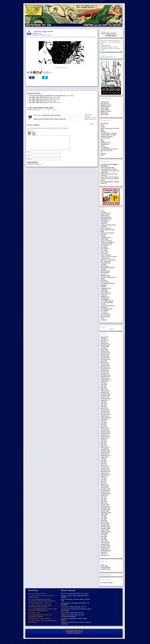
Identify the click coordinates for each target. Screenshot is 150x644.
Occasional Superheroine (108, 277)
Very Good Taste (106, 315)
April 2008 (104, 540)
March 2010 (104, 503)
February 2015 (105, 410)
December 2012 (105, 451)
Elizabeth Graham (106, 105)
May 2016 (104, 386)
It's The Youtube (105, 138)
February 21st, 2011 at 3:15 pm (52, 115)
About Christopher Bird (107, 168)
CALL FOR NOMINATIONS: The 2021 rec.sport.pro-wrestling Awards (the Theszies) (42, 600)
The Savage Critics (106, 309)
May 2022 (104, 339)
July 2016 (104, 383)
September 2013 (106, 437)
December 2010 (105, 489)
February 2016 (105, 391)
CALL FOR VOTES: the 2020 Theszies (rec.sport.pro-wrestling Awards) (40, 606)
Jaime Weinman (105, 107)
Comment (30, 131)
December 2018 (105, 359)
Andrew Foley (105, 102)
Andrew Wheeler (106, 214)
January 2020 (105, 351)
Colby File (104, 223)
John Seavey (105, 246)
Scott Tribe (104, 295)
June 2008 (104, 536)
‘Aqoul (103, 211)
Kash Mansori (105, 249)
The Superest (105, 310)
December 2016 (105, 375)
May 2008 (104, 538)
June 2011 (104, 479)
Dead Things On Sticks (108, 230)
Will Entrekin (104, 113)
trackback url (54, 110)
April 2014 (104, 426)
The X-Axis (104, 312)
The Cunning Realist (107, 303)
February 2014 (105, 429)
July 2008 (104, 535)
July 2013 (104, 440)
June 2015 (104, 404)
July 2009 (104, 516)
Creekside (104, 227)
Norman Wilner (105, 272)
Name (29, 155)
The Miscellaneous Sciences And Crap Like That (109, 150)
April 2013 (104, 445)
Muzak (103, 141)
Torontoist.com (105, 314)
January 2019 (105, 358)
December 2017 (105, 367)
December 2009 (105, 508)
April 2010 (104, 502)
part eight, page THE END (37, 97)
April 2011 (104, 483)
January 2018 (105, 366)
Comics (49, 35)
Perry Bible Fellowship (107, 284)
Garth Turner (104, 239)
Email (29, 158)
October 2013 (105, 435)
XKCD (103, 318)
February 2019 (105, 356)
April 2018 (104, 361)
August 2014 (104, 419)
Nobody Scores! (105, 271)
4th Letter (104, 212)
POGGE (103, 287)
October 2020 (105, 347)
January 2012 (105, 468)
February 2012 (105, 467)
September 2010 (106, 494)
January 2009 (105, 525)
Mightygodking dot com (76, 631)
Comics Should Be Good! (108, 225)
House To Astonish (106, 241)
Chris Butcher (105, 222)
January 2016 (105, 392)
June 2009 (104, 517)
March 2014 (104, 427)
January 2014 (105, 430)
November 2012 (105, 453)
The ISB (103, 304)
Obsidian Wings (105, 276)
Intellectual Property (107, 136)
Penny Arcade (105, 282)
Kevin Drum (104, 253)
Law (102, 140)
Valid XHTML (70, 632)
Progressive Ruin (106, 288)
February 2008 (105, 543)
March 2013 (104, 446)
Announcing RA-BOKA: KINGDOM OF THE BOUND (46, 96)
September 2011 (106, 475)
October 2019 (105, 354)
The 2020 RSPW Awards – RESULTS (40, 603)
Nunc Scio (104, 274)
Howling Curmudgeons (107, 242)
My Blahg (103, 269)
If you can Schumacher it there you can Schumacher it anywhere (40, 616)
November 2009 (105, 509)
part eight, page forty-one (37, 99)
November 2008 (105, 528)
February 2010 (105, 505)
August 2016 (104, 381)
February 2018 (105, 364)
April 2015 (104, 407)
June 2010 (104, 498)
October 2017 (105, 370)
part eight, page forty (36, 101)
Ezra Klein (104, 235)
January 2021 (105, 343)
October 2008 (105, 530)
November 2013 (105, 434)
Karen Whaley (105, 110)
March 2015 (104, 408)
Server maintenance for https (37, 594)
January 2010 (105, 506)
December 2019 (105, 353)
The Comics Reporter (107, 301)
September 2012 (106, 456)
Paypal (111, 329)
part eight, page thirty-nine (37, 102)
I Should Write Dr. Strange (108, 133)
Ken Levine (104, 250)
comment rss (44, 110)
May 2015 (104, 405)
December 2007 (105, 546)
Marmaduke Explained (107, 268)
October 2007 (105, 549)
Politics (103, 146)
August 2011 (104, 476)
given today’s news (34, 613)
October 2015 (105, 397)
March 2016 (104, 389)
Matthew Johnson (106, 111)
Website (29, 162)
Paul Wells (104, 280)
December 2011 (105, 470)
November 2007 (105, 547)
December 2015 (105, 394)
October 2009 (105, 511)
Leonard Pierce (105, 258)
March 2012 (104, 465)
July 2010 (104, 497)
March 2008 (104, 541)
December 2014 (105, 413)
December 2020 (105, 345)
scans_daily (104, 291)
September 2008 (106, 532)
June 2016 (104, 385)
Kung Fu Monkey (106, 255)
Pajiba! (103, 279)
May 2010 (104, 500)
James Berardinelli (106, 244)
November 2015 (105, 396)
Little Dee (104, 265)
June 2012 (104, 460)
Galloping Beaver (106, 238)
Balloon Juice (105, 216)
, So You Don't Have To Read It (110, 179)
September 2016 (106, 380)
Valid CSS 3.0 (78, 632)
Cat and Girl (104, 220)
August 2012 (104, 457)
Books (103, 125)
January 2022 (105, 340)
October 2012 (105, 454)
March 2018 (104, 362)
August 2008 (104, 533)
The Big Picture (105, 298)
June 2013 (104, 441)
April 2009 (104, 521)
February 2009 (105, 524)
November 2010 (105, 490)
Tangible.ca (104, 296)
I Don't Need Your (109, 169)
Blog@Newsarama (106, 219)
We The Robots (105, 317)
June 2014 (104, 422)
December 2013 (105, 432)
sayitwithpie (104, 290)
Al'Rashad (43, 35)
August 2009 (104, 514)
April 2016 (104, 388)
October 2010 (105, 492)
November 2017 (105, 369)
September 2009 (106, 513)
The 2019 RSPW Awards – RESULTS (40, 619)
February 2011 (105, 486)
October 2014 (105, 416)
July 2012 (104, 459)
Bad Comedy (105, 124)
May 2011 (104, 481)
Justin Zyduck (105, 108)
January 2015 (105, 411)
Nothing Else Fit (105, 143)
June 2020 (104, 348)
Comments (105, 568)
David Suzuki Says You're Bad (110, 128)
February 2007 (105, 555)
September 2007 (106, 551)
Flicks (102, 130)
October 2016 (105, 378)
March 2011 (104, 484)
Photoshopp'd (105, 144)
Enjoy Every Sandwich (107, 233)
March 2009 (104, 522)
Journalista (104, 247)
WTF (102, 155)
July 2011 (104, 478)
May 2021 (104, 342)
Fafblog (103, 236)
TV (101, 152)
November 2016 (105, 377)
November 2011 (105, 472)
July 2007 (104, 554)
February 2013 (105, 448)
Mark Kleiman (105, 266)
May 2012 (104, 462)
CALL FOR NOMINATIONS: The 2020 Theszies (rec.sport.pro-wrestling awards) (43, 610)
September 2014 (106, 418)
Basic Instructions (106, 217)
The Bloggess (105, 299)
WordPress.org (105, 569)
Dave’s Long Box (106, 228)
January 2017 (105, 373)
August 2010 (104, 495)
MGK (40, 34)
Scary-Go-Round (106, 293)
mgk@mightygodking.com (108, 57)
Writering (103, 154)
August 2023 (104, 337)
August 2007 (104, 552)
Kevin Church (105, 252)
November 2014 (105, 415)
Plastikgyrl (104, 285)
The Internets (105, 147)
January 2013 (105, 449)
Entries (104, 566)
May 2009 (104, 519)
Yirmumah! (104, 320)
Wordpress (77, 633)
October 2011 (105, 473)
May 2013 (104, 443)
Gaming (103, 132)
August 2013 (104, 438)
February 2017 (105, 372)
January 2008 (105, 544)
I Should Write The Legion (108, 135)
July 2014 (104, 421)
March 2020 (104, 350)
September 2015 (106, 399)
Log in (103, 564)
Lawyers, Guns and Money (109, 257)
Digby (102, 231)
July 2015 (104, 402)
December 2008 (105, 527)
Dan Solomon (105, 103)
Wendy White (105, 115)
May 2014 (104, 424)
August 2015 (104, 400)
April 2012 (104, 464)
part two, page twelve (44, 31)
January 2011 (105, 487)
